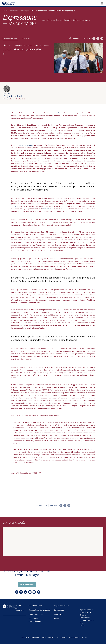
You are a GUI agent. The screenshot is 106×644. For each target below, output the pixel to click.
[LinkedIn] (102, 38)
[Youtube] (30, 592)
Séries (57, 619)
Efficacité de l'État (36, 614)
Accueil (5, 11)
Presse (83, 623)
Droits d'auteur (61, 637)
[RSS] (39, 592)
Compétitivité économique (39, 610)
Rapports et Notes (62, 606)
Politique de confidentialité (30, 637)
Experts (83, 615)
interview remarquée (26, 145)
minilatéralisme (47, 209)
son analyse (57, 113)
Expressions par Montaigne (20, 11)
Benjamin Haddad (13, 96)
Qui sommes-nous (87, 610)
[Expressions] (20, 20)
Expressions (59, 610)
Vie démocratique (10, 39)
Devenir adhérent (87, 620)
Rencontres (59, 614)
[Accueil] (9, 3)
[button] (103, 3)
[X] (98, 38)
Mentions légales (48, 637)
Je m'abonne (29, 584)
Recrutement (85, 618)
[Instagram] (34, 592)
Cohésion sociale (35, 606)
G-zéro (14, 206)
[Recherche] (97, 3)
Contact (83, 625)
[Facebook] (94, 38)
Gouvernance (85, 612)
